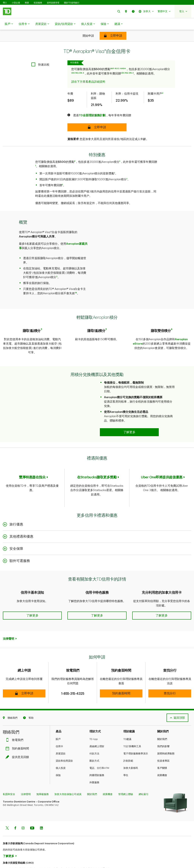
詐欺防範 (128, 746)
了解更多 (9, 841)
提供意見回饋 (18, 742)
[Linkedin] (41, 813)
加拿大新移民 (131, 753)
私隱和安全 (9, 779)
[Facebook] (15, 813)
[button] (119, 11)
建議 (119, 24)
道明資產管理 (53, 3)
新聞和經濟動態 (166, 738)
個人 (5, 3)
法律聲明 (9, 624)
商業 (27, 3)
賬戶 (9, 24)
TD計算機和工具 (132, 731)
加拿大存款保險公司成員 (68, 779)
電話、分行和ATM (99, 753)
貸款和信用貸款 (64, 746)
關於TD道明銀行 (72, 3)
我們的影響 (163, 731)
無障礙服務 (43, 779)
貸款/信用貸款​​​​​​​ (65, 24)
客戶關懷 (162, 753)
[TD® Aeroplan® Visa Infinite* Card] (113, 36)
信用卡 (24, 24)
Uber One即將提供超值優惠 (162, 465)
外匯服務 (94, 767)
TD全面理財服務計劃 (92, 106)
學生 (126, 760)
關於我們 (162, 724)
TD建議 (127, 724)
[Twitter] (7, 813)
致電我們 (15, 725)
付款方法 (94, 738)
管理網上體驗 (126, 779)
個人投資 (88, 24)
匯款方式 (94, 746)
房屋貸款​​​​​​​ (42, 24)
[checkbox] (40, 55)
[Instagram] (23, 813)
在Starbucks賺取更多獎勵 (97, 465)
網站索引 (144, 779)
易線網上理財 (97, 731)
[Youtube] (32, 813)
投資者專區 (163, 746)
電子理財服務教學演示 (136, 738)
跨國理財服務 (97, 760)
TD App (94, 724)
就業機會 (162, 760)
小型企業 (16, 3)
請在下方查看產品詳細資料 (88, 72)
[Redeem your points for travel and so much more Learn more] (129, 420)
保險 (105, 24)
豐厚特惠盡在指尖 (32, 465)
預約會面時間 (18, 733)
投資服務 (38, 3)
